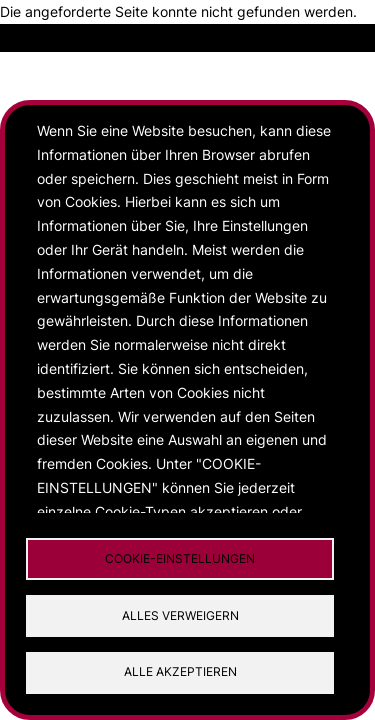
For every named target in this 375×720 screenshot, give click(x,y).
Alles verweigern (180, 615)
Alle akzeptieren (180, 671)
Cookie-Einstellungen (180, 558)
